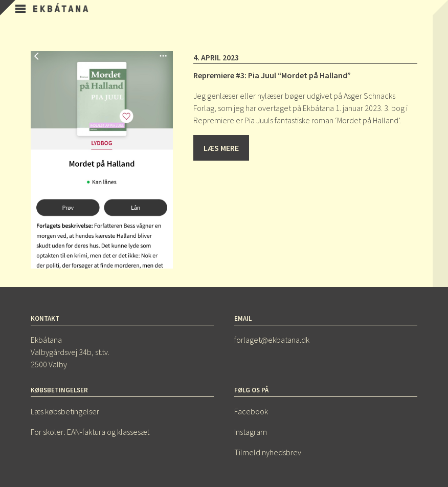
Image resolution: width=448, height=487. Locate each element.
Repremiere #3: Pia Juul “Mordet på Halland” (272, 75)
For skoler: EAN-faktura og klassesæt (90, 432)
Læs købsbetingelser (65, 411)
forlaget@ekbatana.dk (272, 340)
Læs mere (221, 148)
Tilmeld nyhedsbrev (268, 452)
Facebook (251, 411)
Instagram (251, 432)
